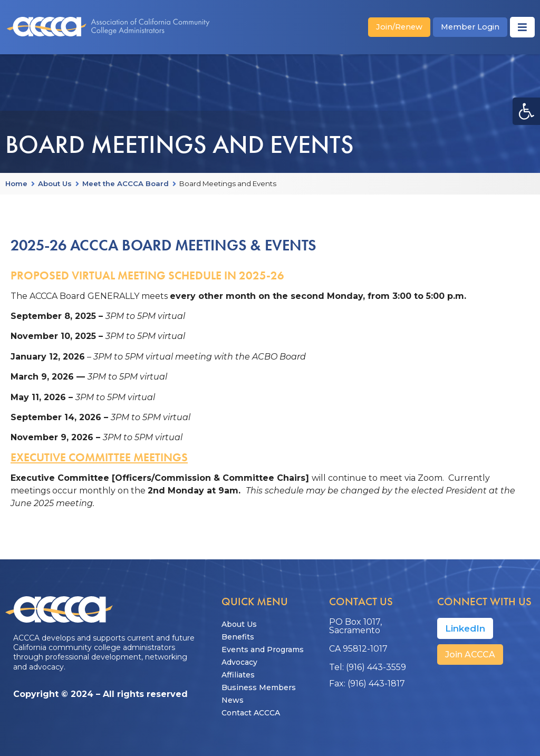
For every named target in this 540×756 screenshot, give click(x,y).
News (233, 700)
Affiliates (238, 675)
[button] (526, 111)
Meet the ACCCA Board (126, 184)
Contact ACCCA (251, 713)
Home (16, 184)
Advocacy (239, 662)
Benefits (238, 637)
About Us (55, 184)
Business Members (259, 687)
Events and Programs (263, 650)
